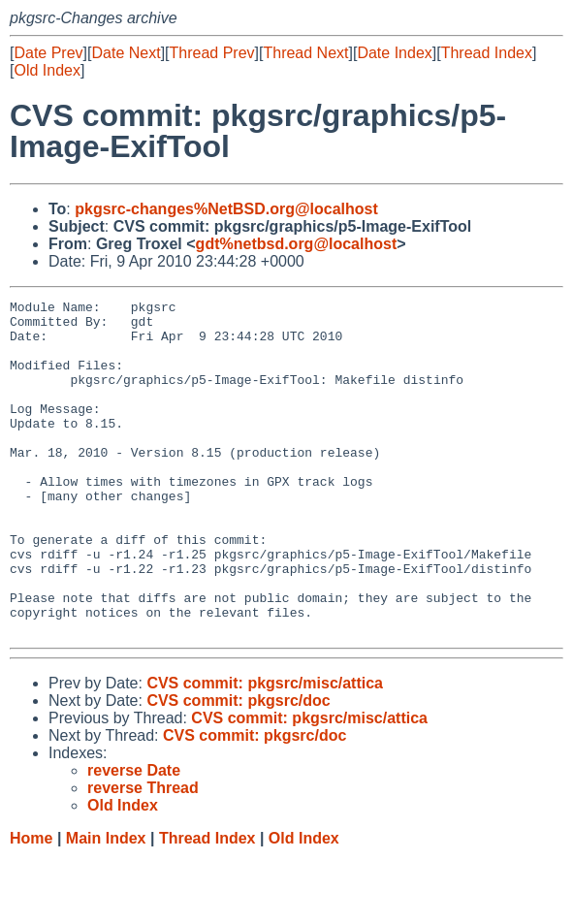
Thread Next (305, 53)
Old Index (47, 70)
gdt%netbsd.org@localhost (297, 244)
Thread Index (487, 53)
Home (31, 905)
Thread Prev (212, 53)
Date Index (394, 53)
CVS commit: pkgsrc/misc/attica (265, 750)
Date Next (126, 53)
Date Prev (48, 53)
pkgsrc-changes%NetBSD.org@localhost (226, 209)
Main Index (106, 905)
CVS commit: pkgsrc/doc (238, 767)
